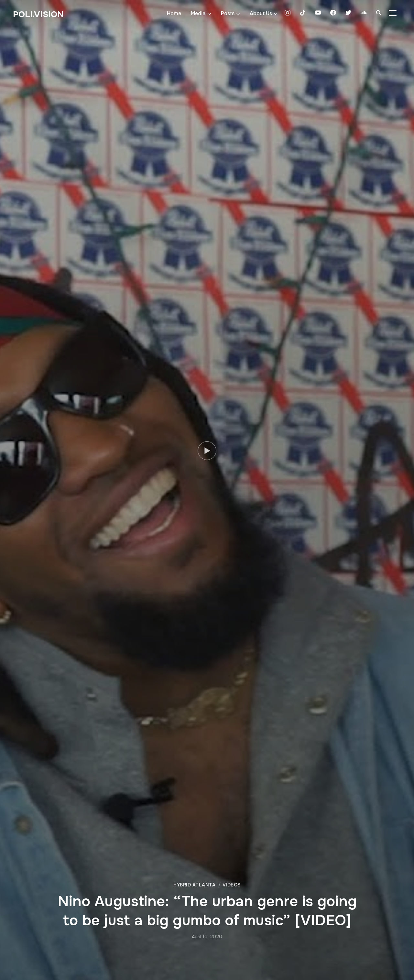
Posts (228, 13)
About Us (261, 13)
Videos (232, 885)
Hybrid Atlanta (194, 885)
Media (198, 13)
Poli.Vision (38, 14)
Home (174, 13)
